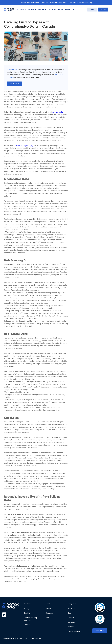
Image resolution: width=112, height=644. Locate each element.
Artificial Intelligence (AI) (24, 146)
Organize (49, 613)
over (57, 75)
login (92, 10)
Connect (27, 625)
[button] (22, 10)
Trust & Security (74, 631)
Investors (71, 622)
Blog (70, 613)
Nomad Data (14, 70)
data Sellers (52, 10)
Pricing (61, 10)
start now (103, 10)
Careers (71, 618)
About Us (71, 609)
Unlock (48, 609)
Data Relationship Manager (31, 619)
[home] (10, 9)
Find (47, 618)
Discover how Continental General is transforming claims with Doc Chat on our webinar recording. (56, 3)
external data (58, 112)
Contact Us (100, 631)
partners (10, 77)
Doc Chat (27, 613)
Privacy (71, 627)
